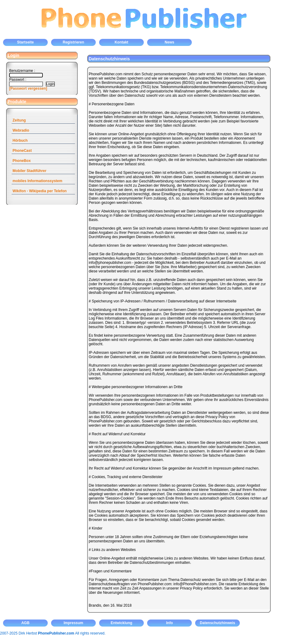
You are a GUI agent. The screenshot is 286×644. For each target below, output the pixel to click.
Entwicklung (122, 623)
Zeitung (19, 120)
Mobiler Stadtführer (30, 171)
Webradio (21, 130)
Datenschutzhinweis (217, 623)
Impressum (73, 623)
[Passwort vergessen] (28, 88)
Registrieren (73, 42)
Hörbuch (20, 140)
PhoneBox (22, 161)
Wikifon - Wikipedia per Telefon (40, 191)
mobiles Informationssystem (37, 181)
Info (169, 623)
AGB (26, 623)
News (169, 42)
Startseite (26, 42)
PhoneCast (22, 151)
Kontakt (122, 42)
